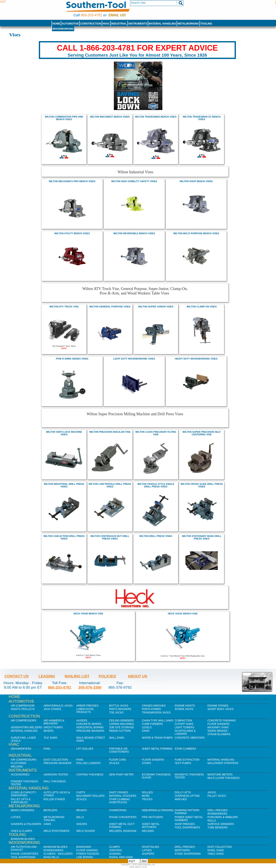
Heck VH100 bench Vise (88, 614)
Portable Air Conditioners (119, 750)
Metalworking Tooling (54, 819)
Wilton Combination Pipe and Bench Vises (64, 118)
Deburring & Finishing (158, 810)
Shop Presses (185, 824)
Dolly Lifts (183, 792)
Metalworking (188, 24)
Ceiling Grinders (122, 721)
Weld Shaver (86, 831)
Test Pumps (183, 763)
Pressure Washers (90, 731)
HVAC (106, 24)
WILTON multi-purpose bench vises (196, 233)
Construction (91, 24)
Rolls (212, 821)
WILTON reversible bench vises (134, 233)
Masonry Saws (218, 727)
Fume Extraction (187, 760)
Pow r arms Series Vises (72, 359)
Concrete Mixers (89, 724)
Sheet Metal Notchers (151, 826)
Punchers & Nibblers (223, 817)
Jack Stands (52, 709)
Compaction (183, 721)
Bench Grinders (23, 810)
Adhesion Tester (56, 775)
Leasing (47, 676)
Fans (47, 749)
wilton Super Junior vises (156, 307)
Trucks (147, 799)
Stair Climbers (185, 749)
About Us (138, 676)
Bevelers (50, 810)
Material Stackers (123, 796)
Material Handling (162, 24)
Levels (147, 727)
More (146, 796)
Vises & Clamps (21, 831)
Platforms (19, 763)
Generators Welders (27, 727)
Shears (82, 824)
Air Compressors (24, 721)
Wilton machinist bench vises (110, 117)
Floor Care (118, 760)
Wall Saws (117, 738)
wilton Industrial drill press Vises (64, 485)
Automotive (70, 24)
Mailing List (77, 676)
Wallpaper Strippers (223, 763)
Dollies (147, 792)
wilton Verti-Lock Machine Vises (64, 433)
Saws (146, 731)
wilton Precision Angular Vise (110, 432)
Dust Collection (56, 760)
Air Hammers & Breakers (54, 722)
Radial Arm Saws (121, 857)
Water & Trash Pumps (157, 738)
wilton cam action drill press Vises (64, 537)
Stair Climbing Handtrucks (119, 801)
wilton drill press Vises (156, 536)
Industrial (119, 24)
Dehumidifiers (21, 749)
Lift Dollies (85, 749)
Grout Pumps (53, 727)
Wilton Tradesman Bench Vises (156, 117)
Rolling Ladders (89, 763)
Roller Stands (54, 799)
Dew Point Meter (121, 775)
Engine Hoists (185, 706)
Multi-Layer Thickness (223, 778)
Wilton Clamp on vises (202, 307)
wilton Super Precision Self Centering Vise (202, 433)
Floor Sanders (219, 724)
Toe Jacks (116, 713)
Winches (181, 799)
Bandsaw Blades (23, 839)
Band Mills (51, 857)
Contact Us (17, 676)
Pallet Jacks (217, 796)
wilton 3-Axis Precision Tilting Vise (156, 433)
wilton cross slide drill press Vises (202, 485)
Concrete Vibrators (190, 738)
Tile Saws (50, 738)
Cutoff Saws (184, 724)
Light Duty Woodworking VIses (134, 359)
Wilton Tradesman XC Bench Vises (202, 118)
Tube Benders (217, 828)
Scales (114, 763)
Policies (107, 676)
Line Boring (85, 857)
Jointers (115, 850)
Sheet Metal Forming (157, 749)
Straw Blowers (219, 734)
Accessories (20, 775)
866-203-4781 (91, 15)
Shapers (148, 854)
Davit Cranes (119, 792)
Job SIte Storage (122, 727)
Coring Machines (122, 724)
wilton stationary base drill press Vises (202, 537)
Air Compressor (23, 706)
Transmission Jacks (156, 713)
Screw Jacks (184, 709)
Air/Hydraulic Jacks (58, 706)
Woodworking (63, 29)
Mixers (49, 731)
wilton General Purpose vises (110, 307)
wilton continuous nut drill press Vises (110, 537)
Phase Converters (123, 817)
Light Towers (184, 727)
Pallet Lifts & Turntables (21, 801)
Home (56, 24)
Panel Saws (216, 850)
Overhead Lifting (187, 796)
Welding (17, 767)
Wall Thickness (55, 781)
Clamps (114, 847)
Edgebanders (53, 850)
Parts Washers (120, 709)
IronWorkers (217, 814)
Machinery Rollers (90, 796)
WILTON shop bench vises (196, 181)
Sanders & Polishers (26, 824)
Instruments (138, 24)
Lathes (16, 817)
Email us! (117, 15)
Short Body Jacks (220, 709)
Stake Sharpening (188, 854)
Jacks (212, 792)
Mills (80, 817)
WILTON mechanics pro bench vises (72, 181)
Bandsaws (84, 847)
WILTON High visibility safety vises (134, 181)
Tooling (206, 24)
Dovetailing (151, 847)
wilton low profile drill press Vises (110, 485)
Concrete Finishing (222, 721)
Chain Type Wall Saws (158, 721)
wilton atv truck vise (64, 307)
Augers (82, 721)
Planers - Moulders (58, 854)
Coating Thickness (90, 775)
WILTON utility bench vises (72, 233)
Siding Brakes (217, 731)
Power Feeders (88, 854)
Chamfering (118, 810)
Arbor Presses (87, 706)
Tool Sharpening (23, 857)
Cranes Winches (154, 706)
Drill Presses (218, 810)
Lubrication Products (85, 711)
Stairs (146, 763)
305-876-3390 (90, 687)
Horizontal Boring (90, 727)
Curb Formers (152, 724)
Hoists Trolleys (23, 709)
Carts (81, 792)
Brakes (82, 810)
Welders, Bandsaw (123, 831)
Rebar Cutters (120, 731)
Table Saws (216, 854)
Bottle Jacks (119, 706)
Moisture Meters (220, 775)
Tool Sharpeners (187, 828)
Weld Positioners (56, 831)
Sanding (115, 854)
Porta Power (151, 709)
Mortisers (182, 850)
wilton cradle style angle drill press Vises (156, 485)
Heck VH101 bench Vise (183, 614)
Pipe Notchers (152, 817)
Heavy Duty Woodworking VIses (196, 359)
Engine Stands (218, 706)
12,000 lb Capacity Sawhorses (23, 794)
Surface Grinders (221, 824)
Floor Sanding (87, 850)
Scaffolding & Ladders (185, 732)
